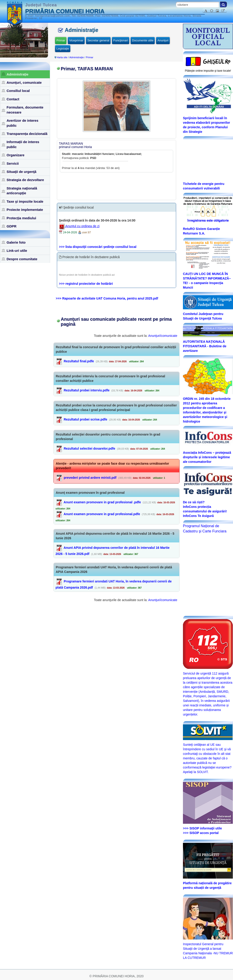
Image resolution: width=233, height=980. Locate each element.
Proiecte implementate (25, 210)
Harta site (62, 57)
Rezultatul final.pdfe (79, 361)
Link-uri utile (17, 251)
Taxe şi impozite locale (25, 201)
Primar (61, 40)
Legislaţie (63, 49)
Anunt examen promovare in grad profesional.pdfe (102, 514)
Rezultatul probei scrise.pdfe (85, 419)
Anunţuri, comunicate (24, 82)
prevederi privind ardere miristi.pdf (90, 478)
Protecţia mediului (21, 218)
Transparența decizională (27, 134)
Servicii (13, 163)
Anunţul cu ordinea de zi (79, 226)
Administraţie (18, 74)
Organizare (15, 155)
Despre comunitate (22, 259)
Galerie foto (16, 242)
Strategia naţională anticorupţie (22, 191)
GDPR (11, 226)
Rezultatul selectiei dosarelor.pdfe (89, 448)
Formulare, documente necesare (25, 110)
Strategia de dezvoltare (25, 180)
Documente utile (143, 40)
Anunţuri (163, 40)
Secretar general (98, 40)
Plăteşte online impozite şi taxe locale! (208, 71)
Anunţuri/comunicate (163, 336)
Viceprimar (76, 40)
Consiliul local (18, 91)
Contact (13, 99)
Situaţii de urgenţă (22, 172)
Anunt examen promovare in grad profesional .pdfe (102, 502)
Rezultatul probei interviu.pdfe (87, 390)
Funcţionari (121, 40)
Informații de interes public (23, 144)
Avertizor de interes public (23, 123)
